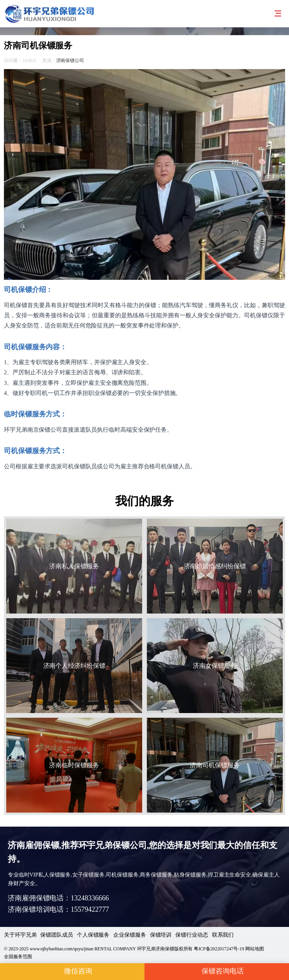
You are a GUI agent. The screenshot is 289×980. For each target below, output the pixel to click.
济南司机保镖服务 (215, 765)
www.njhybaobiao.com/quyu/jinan (62, 949)
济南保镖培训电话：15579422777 (58, 909)
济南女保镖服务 (215, 666)
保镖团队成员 (56, 935)
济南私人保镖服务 (74, 566)
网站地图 (255, 949)
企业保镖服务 (129, 935)
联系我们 (223, 935)
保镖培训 (161, 935)
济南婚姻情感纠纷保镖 (215, 566)
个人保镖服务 (93, 935)
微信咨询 (72, 972)
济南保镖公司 (70, 60)
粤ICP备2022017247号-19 (219, 949)
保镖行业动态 (192, 935)
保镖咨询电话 (217, 972)
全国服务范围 (18, 957)
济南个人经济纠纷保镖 (74, 666)
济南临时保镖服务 (74, 765)
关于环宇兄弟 (20, 935)
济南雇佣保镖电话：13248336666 (58, 898)
